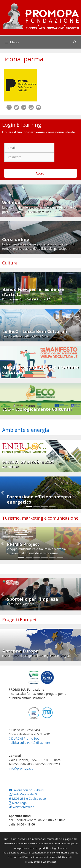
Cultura (10, 263)
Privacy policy (33, 862)
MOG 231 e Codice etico (27, 799)
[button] (2, 493)
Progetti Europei (19, 619)
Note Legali (18, 803)
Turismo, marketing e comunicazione (40, 518)
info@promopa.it (21, 768)
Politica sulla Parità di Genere (29, 743)
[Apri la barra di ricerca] (75, 42)
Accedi (41, 173)
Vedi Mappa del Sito (25, 794)
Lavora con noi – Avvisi (26, 790)
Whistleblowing (21, 807)
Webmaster (50, 862)
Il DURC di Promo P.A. (24, 738)
